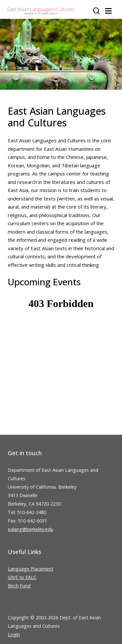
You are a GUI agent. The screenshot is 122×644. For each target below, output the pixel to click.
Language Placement (31, 569)
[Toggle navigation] (108, 11)
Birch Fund (19, 586)
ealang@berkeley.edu (31, 529)
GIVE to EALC (22, 577)
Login (14, 634)
